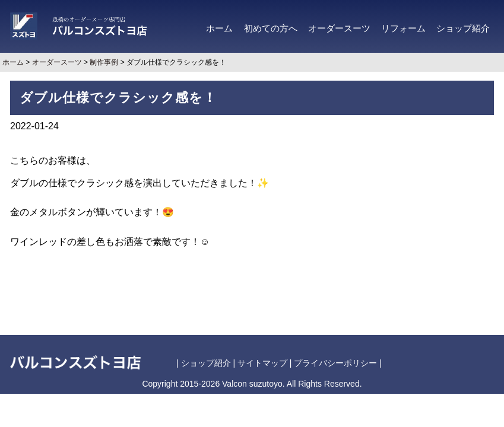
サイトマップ (262, 363)
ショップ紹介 (463, 28)
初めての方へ (271, 28)
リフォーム (403, 28)
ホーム (219, 28)
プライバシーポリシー (335, 363)
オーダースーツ (339, 28)
